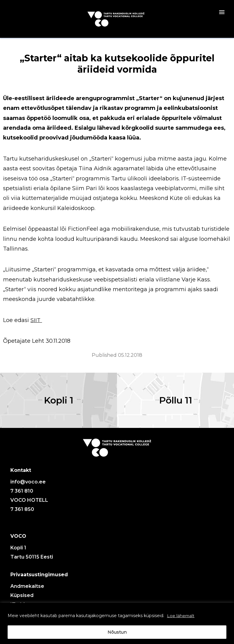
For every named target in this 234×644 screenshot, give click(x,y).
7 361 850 (22, 513)
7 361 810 (22, 494)
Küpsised (22, 599)
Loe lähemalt (181, 616)
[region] (117, 623)
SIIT (36, 320)
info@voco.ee (28, 485)
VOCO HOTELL (29, 503)
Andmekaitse (27, 590)
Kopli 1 (59, 402)
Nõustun (117, 632)
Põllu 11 (176, 402)
